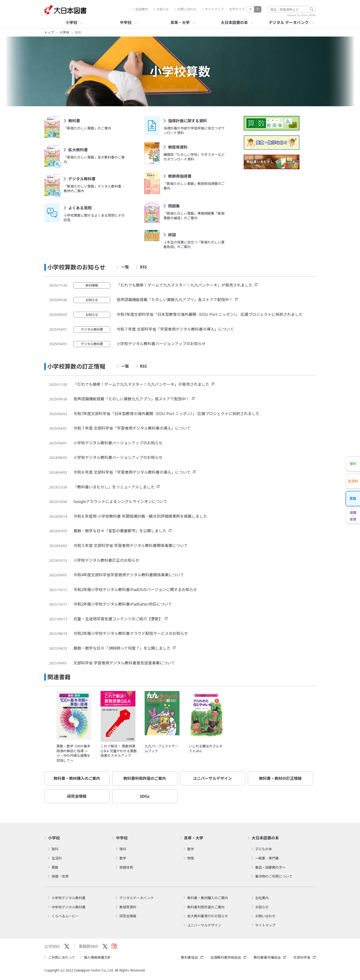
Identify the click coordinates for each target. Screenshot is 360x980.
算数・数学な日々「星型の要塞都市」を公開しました (120, 531)
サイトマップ (213, 9)
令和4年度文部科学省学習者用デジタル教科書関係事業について (129, 575)
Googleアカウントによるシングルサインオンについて (120, 501)
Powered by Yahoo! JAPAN (301, 15)
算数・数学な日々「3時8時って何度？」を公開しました (122, 648)
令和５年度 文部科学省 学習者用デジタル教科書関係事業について (131, 546)
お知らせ (161, 9)
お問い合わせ (185, 9)
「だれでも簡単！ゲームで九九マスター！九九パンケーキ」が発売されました (184, 285)
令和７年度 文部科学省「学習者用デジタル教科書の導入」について (175, 329)
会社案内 (140, 9)
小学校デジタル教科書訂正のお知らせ (106, 560)
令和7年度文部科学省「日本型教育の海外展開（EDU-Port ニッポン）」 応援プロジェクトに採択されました (210, 314)
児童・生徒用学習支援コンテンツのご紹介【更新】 (118, 619)
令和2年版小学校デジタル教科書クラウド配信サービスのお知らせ (131, 633)
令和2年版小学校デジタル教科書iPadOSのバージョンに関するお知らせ (135, 590)
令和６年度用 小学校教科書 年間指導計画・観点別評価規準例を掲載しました (140, 516)
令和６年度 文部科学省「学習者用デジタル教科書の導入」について (132, 472)
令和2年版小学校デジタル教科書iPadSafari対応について (123, 604)
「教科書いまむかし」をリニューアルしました (114, 487)
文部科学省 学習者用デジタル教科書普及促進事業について (124, 663)
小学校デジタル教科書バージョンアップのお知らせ (161, 344)
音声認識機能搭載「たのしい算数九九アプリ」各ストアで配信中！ (175, 300)
